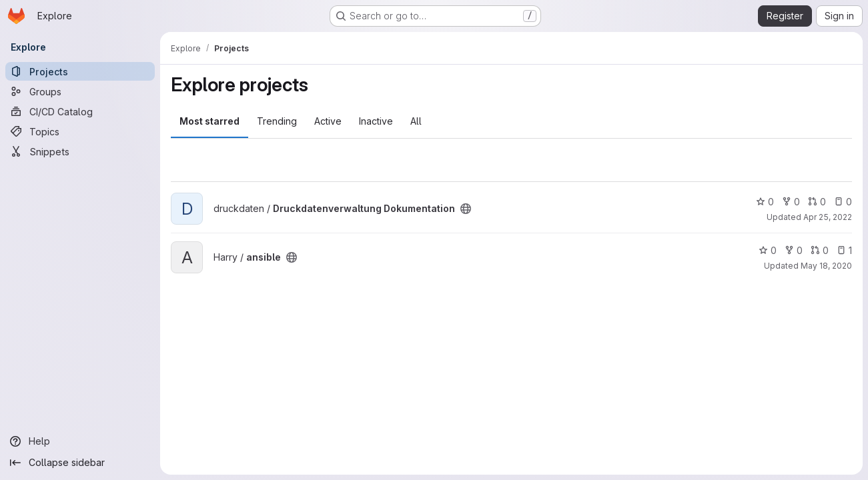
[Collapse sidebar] (80, 463)
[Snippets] (80, 151)
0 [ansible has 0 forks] (794, 250)
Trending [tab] (277, 121)
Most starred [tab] (209, 121)
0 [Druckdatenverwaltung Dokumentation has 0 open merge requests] (817, 202)
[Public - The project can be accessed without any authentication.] (466, 209)
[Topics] (80, 131)
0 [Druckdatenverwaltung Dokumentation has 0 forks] (791, 202)
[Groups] (80, 91)
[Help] (80, 441)
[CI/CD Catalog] (80, 111)
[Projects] (80, 71)
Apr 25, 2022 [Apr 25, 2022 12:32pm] (828, 217)
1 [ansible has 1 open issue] (844, 250)
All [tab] (416, 121)
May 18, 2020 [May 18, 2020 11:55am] (826, 266)
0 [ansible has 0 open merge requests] (820, 250)
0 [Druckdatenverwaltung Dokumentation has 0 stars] (765, 202)
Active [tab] (328, 121)
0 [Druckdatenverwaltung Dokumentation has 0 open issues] (843, 202)
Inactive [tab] (376, 121)
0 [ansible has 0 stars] (768, 250)
